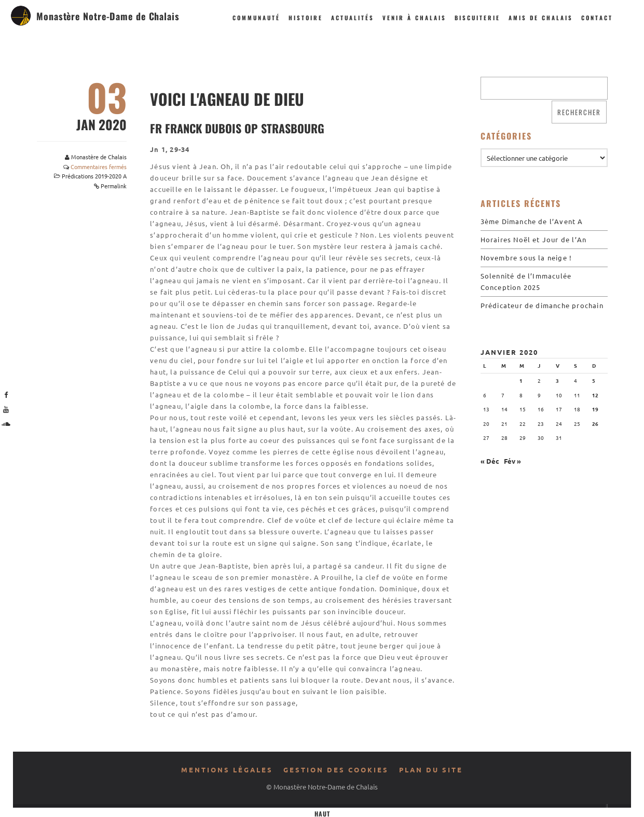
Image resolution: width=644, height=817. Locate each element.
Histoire (306, 18)
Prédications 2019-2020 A (94, 176)
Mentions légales (227, 770)
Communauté (256, 18)
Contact (597, 18)
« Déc (490, 461)
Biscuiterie (477, 18)
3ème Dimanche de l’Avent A (532, 221)
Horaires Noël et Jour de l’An (534, 239)
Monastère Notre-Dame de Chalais (108, 16)
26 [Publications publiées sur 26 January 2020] (595, 424)
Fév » (512, 461)
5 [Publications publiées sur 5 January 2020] (594, 380)
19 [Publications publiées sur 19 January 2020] (595, 409)
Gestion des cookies (336, 770)
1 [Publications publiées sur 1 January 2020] (521, 380)
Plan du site (431, 770)
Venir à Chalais (414, 18)
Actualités (353, 18)
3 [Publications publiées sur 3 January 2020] (557, 380)
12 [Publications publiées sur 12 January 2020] (595, 395)
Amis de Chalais (541, 18)
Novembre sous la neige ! (526, 258)
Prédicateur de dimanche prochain (542, 305)
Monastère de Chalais (99, 157)
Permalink (114, 186)
